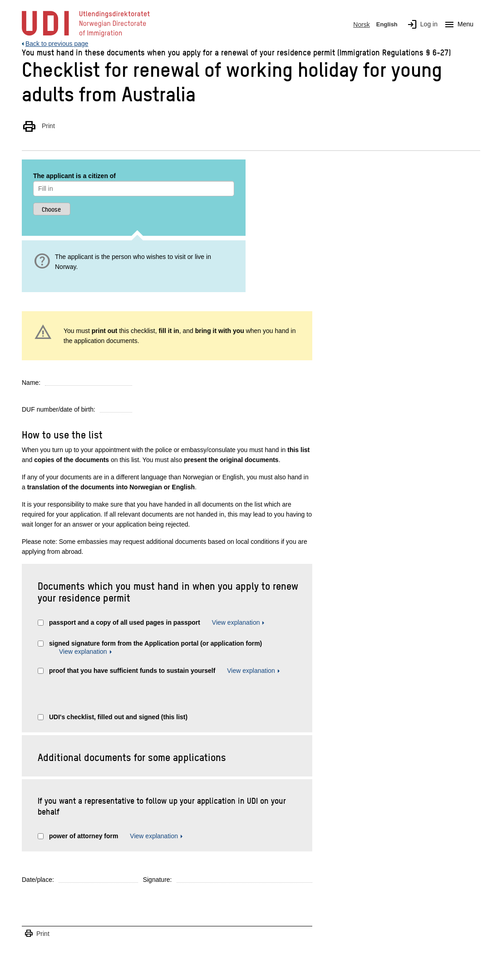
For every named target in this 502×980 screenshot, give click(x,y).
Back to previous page (57, 44)
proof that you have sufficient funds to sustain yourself (133, 671)
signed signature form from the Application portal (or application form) (155, 643)
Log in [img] (421, 25)
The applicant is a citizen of (74, 176)
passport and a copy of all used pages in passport (125, 622)
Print (38, 126)
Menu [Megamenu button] (457, 25)
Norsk (362, 25)
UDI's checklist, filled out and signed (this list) (118, 717)
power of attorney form (84, 836)
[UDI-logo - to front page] (86, 36)
